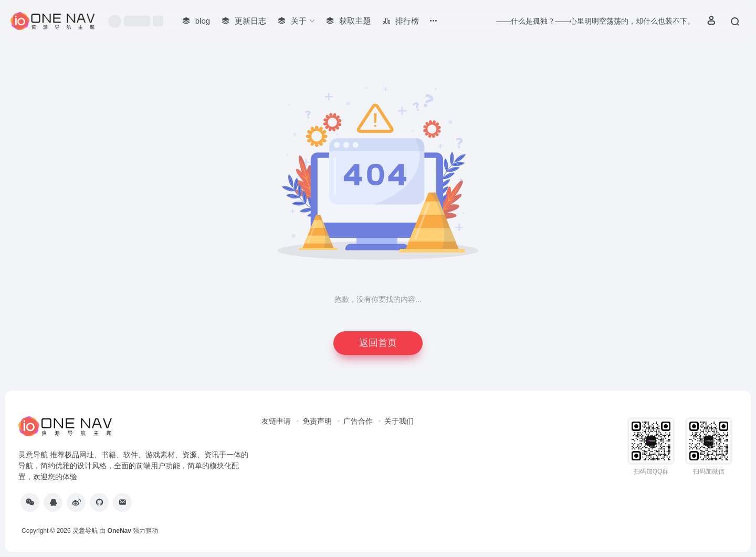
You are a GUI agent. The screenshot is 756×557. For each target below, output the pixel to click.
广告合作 (358, 421)
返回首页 (378, 343)
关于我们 (399, 421)
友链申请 (276, 421)
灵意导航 (85, 531)
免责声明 (317, 421)
